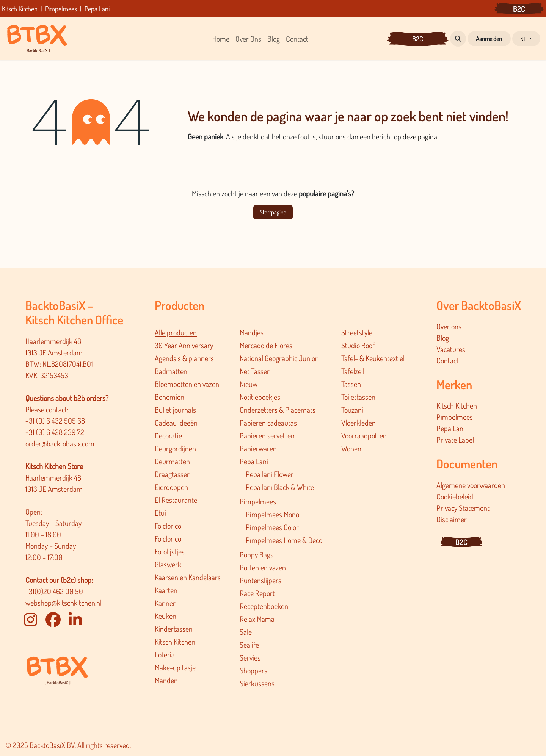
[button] (458, 39)
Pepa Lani (254, 461)
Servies (250, 657)
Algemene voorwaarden (471, 485)
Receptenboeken (264, 606)
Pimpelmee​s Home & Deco (284, 540)
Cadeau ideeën (176, 423)
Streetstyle (357, 332)
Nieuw (249, 384)
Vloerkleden (359, 423)
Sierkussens (257, 683)
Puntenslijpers (260, 580)
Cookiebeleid (455, 496)
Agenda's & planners (184, 358)
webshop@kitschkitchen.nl (64, 603)
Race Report (257, 593)
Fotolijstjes (170, 551)
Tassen (351, 384)
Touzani (352, 410)
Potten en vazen (263, 567)
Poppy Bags (257, 554)
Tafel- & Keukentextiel (373, 358)
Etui (160, 513)
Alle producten (176, 332)
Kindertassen (174, 629)
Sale (246, 632)
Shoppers (253, 670)
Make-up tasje (175, 667)
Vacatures (451, 349)
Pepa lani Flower (270, 474)
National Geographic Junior (279, 358)
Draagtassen (173, 474)
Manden (166, 680)
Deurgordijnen (175, 448)
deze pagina (420, 136)
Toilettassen (358, 397)
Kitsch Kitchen (175, 642)
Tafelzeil (353, 371)
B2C (519, 9)
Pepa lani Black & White (280, 487)
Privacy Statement (463, 508)
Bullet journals (175, 410)
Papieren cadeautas (268, 423)
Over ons (449, 326)
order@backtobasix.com (60, 443)
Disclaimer (452, 519)
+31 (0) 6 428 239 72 (56, 432)
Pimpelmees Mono (272, 514)
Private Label (455, 440)
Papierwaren (258, 448)
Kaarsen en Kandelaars (188, 577)
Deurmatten (172, 461)
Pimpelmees (258, 501)
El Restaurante (176, 500)
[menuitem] (221, 39)
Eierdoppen (171, 487)
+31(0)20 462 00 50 (54, 591)
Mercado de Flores (266, 345)
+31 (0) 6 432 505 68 (56, 421)
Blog (443, 338)
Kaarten (166, 590)
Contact (448, 360)
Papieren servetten (267, 435)
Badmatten (171, 371)
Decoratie (168, 435)
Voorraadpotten (364, 435)
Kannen (166, 603)
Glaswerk (168, 564)
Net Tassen (255, 371)
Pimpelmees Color (272, 527)
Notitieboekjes (260, 397)
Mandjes (252, 332)
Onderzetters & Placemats (278, 410)
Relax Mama (257, 619)
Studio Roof (358, 345)
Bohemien (169, 397)
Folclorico (168, 526)
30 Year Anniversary (184, 345)
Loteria (165, 654)
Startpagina (273, 212)
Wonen (351, 448)
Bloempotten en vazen (187, 384)
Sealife (249, 645)
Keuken (166, 616)
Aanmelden (489, 39)
